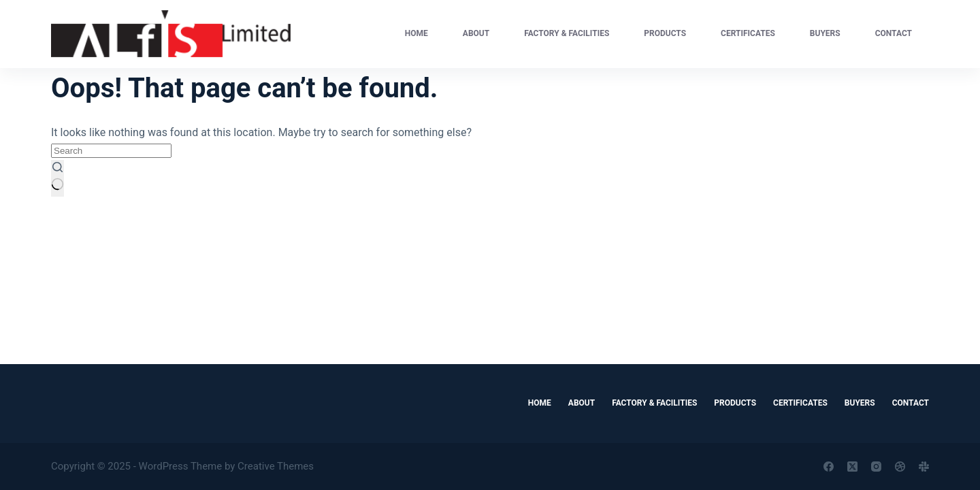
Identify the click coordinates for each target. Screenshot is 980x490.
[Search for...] (111, 151)
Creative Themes (276, 466)
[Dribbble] (900, 467)
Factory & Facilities (567, 33)
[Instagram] (876, 467)
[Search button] (58, 178)
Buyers (825, 33)
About (476, 33)
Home (416, 33)
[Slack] (924, 467)
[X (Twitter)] (852, 467)
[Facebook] (829, 467)
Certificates (748, 33)
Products (665, 33)
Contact (894, 33)
